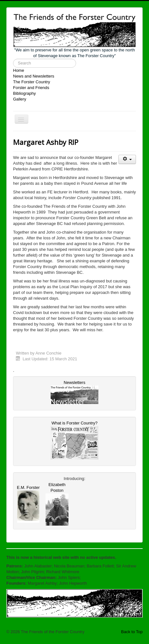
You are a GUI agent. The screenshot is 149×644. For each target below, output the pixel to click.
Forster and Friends (31, 88)
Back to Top (132, 632)
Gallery (20, 99)
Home (19, 70)
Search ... (13, 59)
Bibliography (25, 93)
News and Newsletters (34, 76)
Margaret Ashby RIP (46, 142)
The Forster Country (32, 82)
